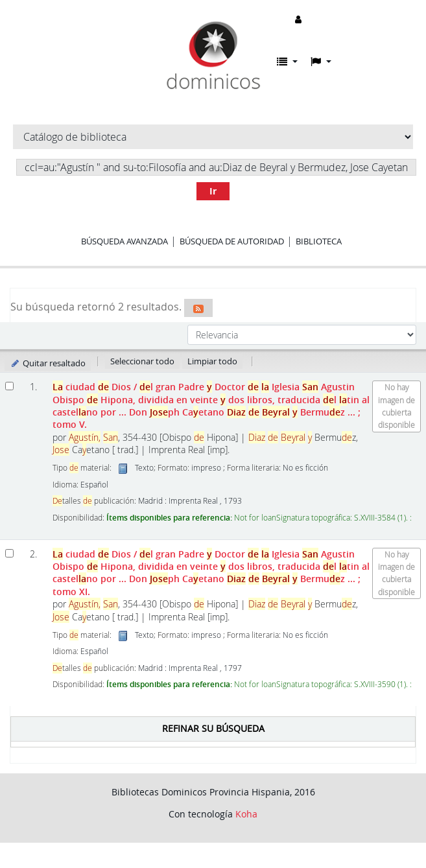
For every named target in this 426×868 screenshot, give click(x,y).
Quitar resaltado (48, 363)
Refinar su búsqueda (213, 728)
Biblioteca (319, 241)
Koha (246, 814)
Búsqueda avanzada (124, 241)
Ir (213, 191)
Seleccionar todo (142, 361)
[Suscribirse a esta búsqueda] (198, 308)
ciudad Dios (211, 405)
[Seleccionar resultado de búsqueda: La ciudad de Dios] (9, 386)
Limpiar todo (212, 361)
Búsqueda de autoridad (232, 241)
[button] (287, 62)
